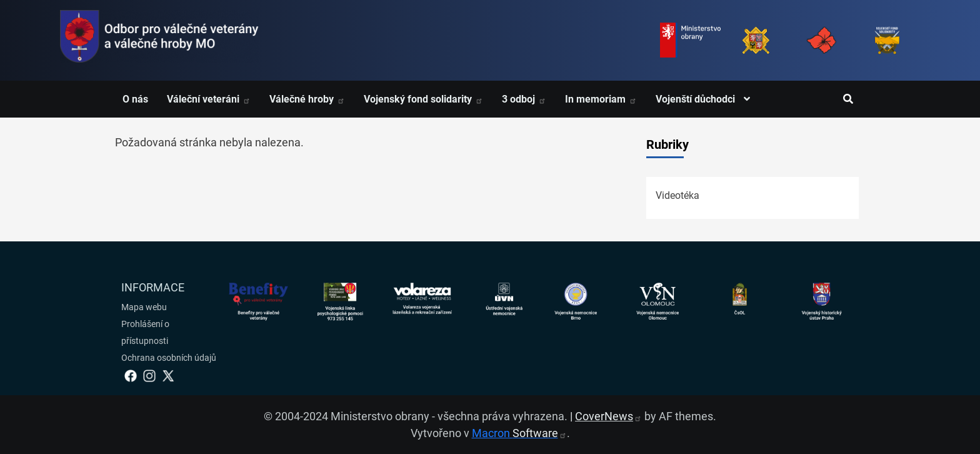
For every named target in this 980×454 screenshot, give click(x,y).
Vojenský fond (423, 99)
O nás (135, 99)
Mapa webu (144, 307)
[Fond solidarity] (887, 40)
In (601, 99)
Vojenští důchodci (706, 99)
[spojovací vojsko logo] (159, 40)
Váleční (209, 99)
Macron (519, 433)
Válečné (307, 99)
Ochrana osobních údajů (169, 358)
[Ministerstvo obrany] (690, 40)
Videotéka (677, 195)
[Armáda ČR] (756, 40)
